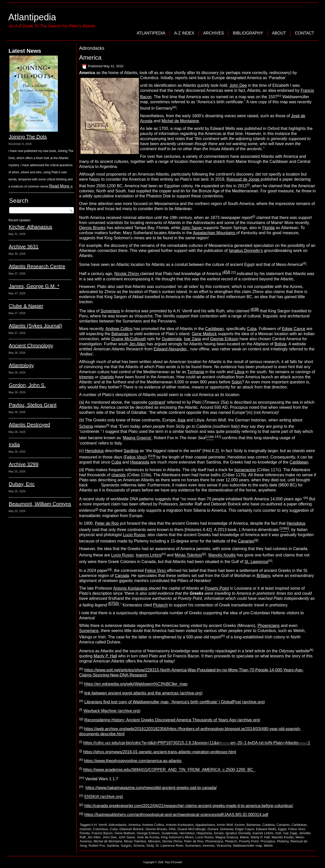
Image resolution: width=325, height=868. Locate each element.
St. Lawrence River (169, 846)
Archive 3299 (24, 464)
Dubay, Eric (22, 484)
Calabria (268, 825)
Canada (122, 576)
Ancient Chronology (31, 346)
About (279, 33)
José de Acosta (148, 837)
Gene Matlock (204, 334)
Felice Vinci (135, 457)
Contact (304, 33)
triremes (87, 377)
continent (157, 402)
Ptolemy (283, 841)
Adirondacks (118, 825)
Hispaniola (140, 462)
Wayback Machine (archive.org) (112, 711)
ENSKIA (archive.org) (104, 797)
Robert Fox (97, 846)
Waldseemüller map (247, 846)
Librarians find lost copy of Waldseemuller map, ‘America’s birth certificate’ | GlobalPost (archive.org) (175, 702)
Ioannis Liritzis (149, 555)
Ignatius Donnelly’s (246, 251)
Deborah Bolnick (131, 829)
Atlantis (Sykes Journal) (36, 326)
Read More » (61, 186)
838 (255, 309)
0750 (113, 603)
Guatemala (172, 339)
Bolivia (280, 344)
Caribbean (215, 329)
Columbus (100, 829)
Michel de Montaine (108, 841)
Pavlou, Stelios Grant (33, 405)
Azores (239, 825)
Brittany (263, 576)
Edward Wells (266, 829)
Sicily (150, 846)
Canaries (246, 541)
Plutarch (161, 605)
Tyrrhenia (196, 372)
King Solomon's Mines (177, 837)
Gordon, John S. (27, 385)
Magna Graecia (227, 837)
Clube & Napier (26, 306)
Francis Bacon (102, 833)
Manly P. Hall (105, 656)
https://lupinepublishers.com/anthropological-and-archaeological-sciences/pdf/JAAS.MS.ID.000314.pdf (176, 815)
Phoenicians (269, 626)
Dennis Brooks (92, 228)
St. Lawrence (256, 562)
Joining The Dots (28, 137)
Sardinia (131, 451)
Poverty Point (217, 588)
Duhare (213, 829)
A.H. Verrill (99, 825)
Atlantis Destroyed (29, 425)
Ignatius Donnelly (238, 833)
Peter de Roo (107, 523)
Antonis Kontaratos (130, 588)
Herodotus (94, 451)
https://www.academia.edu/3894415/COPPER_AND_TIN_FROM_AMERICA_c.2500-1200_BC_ (169, 770)
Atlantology (21, 365)
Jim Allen (137, 344)
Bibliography (248, 33)
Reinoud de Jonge (243, 179)
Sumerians (110, 311)
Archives (214, 33)
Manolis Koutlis (222, 555)
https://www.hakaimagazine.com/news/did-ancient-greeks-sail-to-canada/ (151, 788)
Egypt (282, 829)
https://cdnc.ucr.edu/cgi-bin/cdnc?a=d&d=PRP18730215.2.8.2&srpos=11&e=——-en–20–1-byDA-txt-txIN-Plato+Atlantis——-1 (197, 743)
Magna (137, 438)
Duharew (227, 829)
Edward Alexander (171, 349)
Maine (244, 837)
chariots (107, 377)
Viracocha (224, 846)
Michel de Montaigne (180, 121)
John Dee (238, 85)
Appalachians (205, 825)
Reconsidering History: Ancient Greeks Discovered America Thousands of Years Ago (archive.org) (172, 720)
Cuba (252, 329)
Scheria (86, 426)
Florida (269, 228)
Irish (278, 833)
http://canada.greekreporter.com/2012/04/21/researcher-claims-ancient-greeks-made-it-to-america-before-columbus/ (189, 806)
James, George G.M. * (34, 286)
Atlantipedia (32, 17)
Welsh (268, 846)
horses (219, 833)
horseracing (245, 470)
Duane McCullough (129, 339)
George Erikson (224, 339)
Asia (181, 420)
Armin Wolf (225, 825)
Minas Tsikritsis (188, 555)
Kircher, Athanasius (31, 227)
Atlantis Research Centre (37, 266)
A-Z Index (184, 33)
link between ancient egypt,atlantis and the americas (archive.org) (143, 693)
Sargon (126, 846)
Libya (239, 372)
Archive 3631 (24, 247)
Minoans (154, 841)
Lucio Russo (134, 535)
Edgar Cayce (294, 329)
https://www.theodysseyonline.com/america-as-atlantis (133, 761)
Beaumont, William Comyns (40, 504)
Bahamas (120, 334)
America (90, 57)
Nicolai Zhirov (127, 274)
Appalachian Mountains (215, 233)
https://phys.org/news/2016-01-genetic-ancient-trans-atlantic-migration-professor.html (160, 752)
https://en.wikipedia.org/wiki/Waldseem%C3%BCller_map (136, 684)
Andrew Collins (119, 329)
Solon (237, 382)
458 (227, 272)
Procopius (268, 841)
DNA (172, 829)
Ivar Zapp (192, 339)
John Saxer (192, 228)
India (14, 445)
